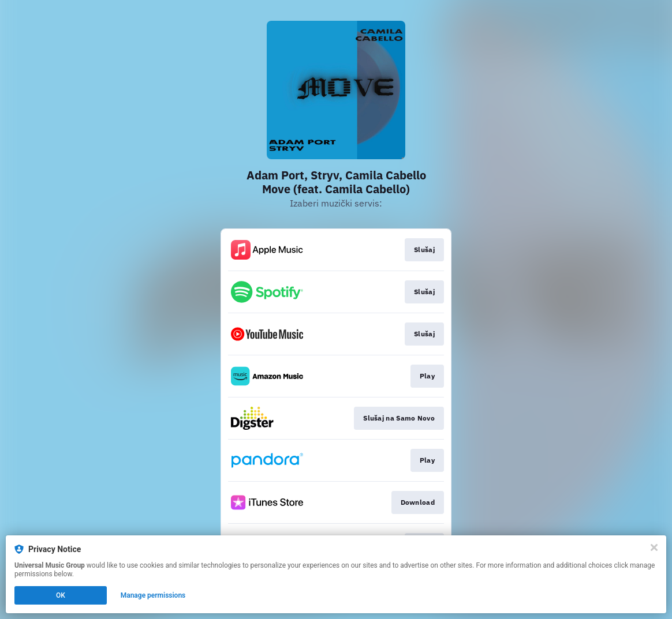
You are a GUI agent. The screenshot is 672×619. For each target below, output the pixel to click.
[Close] (654, 547)
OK (61, 595)
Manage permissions (153, 595)
